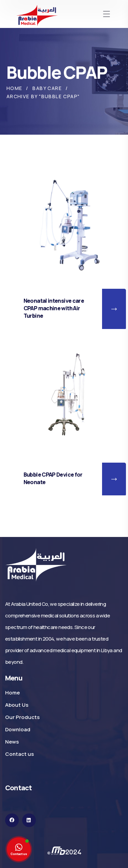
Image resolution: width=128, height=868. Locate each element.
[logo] (36, 564)
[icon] (12, 820)
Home (15, 88)
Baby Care (47, 88)
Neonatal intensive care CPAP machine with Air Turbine (54, 308)
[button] (114, 309)
